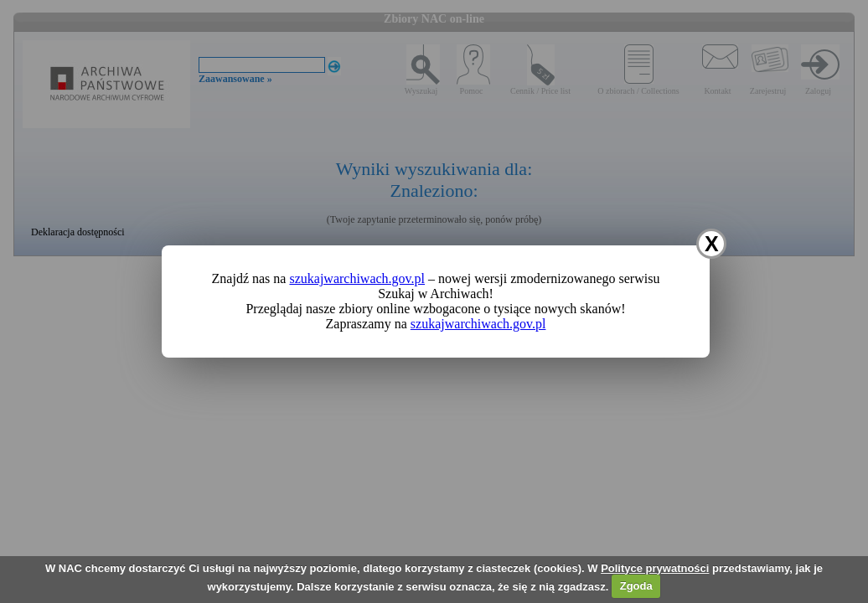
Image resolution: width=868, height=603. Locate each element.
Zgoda (636, 586)
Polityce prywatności (655, 568)
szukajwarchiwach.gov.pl (357, 278)
